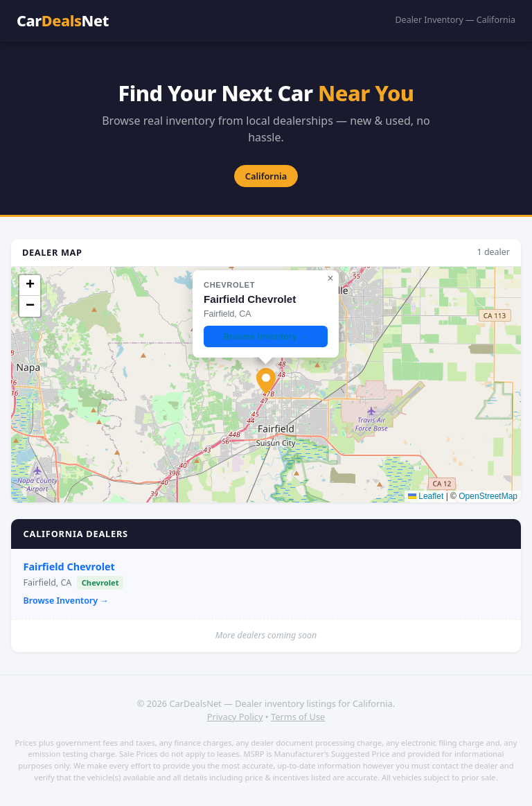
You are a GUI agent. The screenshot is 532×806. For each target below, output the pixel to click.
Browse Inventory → (66, 601)
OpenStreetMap (488, 496)
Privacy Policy (235, 717)
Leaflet (426, 496)
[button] (266, 381)
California (266, 176)
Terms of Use (298, 717)
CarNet (63, 20)
